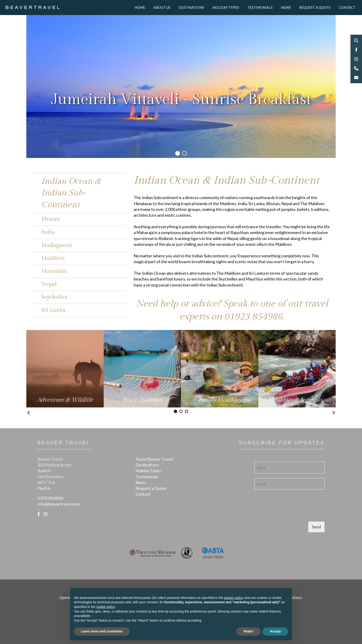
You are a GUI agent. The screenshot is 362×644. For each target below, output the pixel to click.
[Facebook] (39, 514)
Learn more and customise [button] (102, 631)
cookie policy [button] (105, 607)
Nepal (49, 284)
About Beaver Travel (154, 459)
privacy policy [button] (234, 598)
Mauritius (54, 271)
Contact (347, 7)
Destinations (191, 7)
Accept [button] (275, 631)
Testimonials (260, 7)
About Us (162, 7)
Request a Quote (315, 7)
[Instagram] (45, 514)
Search (356, 40)
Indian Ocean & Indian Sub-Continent (71, 193)
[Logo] (33, 7)
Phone (356, 68)
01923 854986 (253, 316)
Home (140, 7)
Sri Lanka (53, 310)
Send (316, 527)
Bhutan (51, 219)
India (48, 232)
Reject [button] (248, 631)
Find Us (44, 488)
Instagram (356, 59)
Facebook (356, 50)
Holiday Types (226, 7)
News (286, 7)
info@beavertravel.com (59, 504)
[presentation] (290, 514)
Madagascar (57, 245)
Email (356, 77)
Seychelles (54, 297)
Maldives (53, 258)
